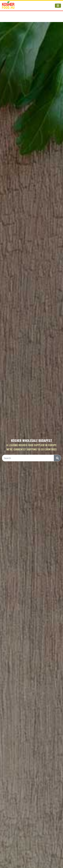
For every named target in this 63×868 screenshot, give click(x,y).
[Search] (28, 458)
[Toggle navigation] (58, 6)
